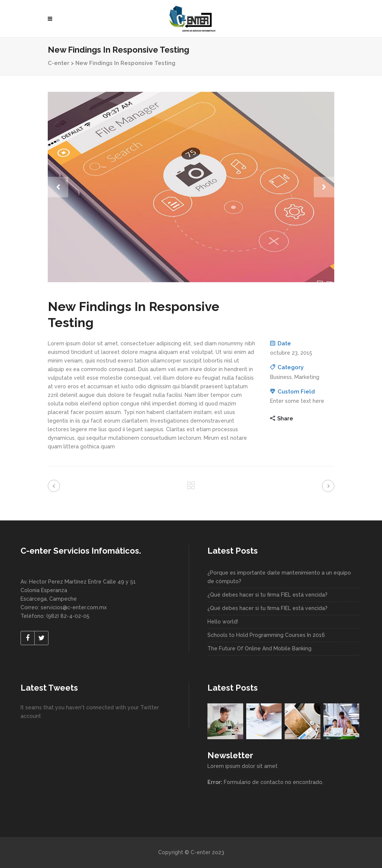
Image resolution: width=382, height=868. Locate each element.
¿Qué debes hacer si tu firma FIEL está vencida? (267, 595)
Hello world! (223, 622)
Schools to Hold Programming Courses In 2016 (266, 635)
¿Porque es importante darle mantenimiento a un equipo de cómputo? (279, 577)
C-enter (59, 63)
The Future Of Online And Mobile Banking (259, 648)
